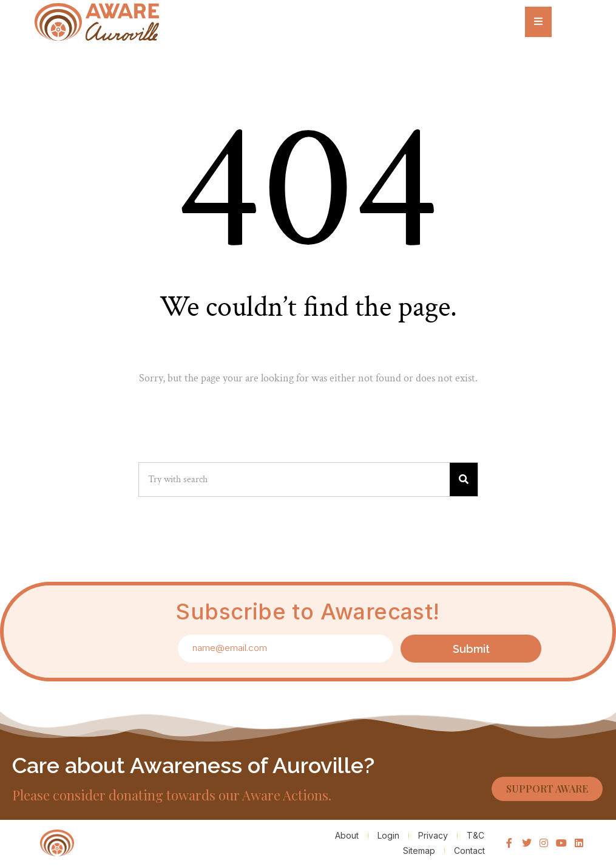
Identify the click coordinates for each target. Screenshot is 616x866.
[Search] (464, 479)
